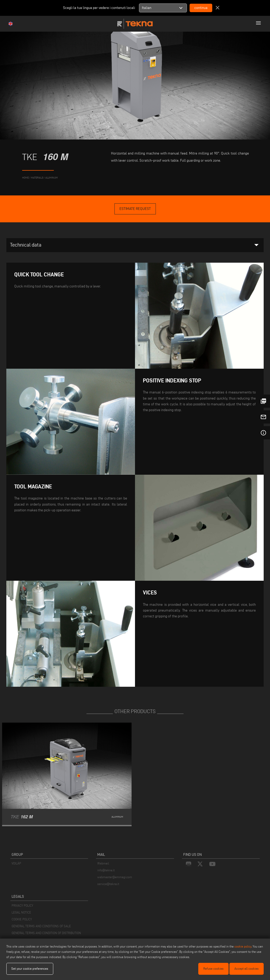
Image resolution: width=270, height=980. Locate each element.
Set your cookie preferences (30, 969)
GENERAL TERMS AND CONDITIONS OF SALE (41, 926)
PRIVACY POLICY (22, 905)
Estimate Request (135, 209)
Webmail (103, 863)
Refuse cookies (213, 969)
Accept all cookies (247, 969)
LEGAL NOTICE (21, 912)
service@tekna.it (108, 884)
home (25, 178)
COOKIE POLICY (22, 919)
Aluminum (52, 178)
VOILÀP (16, 863)
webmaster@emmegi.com (115, 877)
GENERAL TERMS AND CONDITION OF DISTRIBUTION (46, 933)
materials (37, 178)
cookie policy (243, 946)
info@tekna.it (106, 870)
